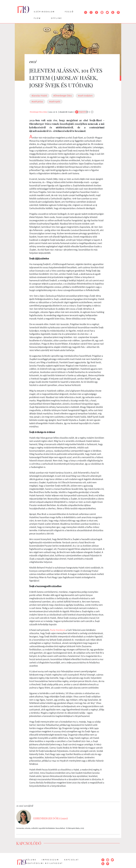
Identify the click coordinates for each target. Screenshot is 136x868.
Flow (37, 18)
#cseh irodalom (85, 96)
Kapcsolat (72, 860)
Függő (69, 12)
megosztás (81, 112)
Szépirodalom (44, 12)
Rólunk (31, 860)
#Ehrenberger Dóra (63, 96)
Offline (57, 18)
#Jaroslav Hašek (39, 96)
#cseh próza (37, 102)
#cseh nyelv (55, 102)
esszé (33, 62)
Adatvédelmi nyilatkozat (44, 863)
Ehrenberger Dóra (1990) (39, 112)
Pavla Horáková (58, 630)
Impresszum (50, 860)
